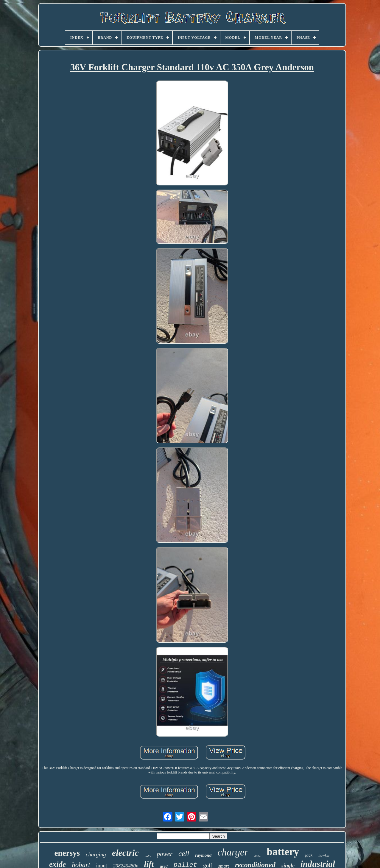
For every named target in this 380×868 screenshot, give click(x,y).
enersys (67, 853)
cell (184, 854)
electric (125, 853)
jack (309, 855)
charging (96, 854)
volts (148, 856)
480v (257, 856)
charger (233, 852)
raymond (203, 855)
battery (283, 852)
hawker (324, 855)
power (165, 854)
